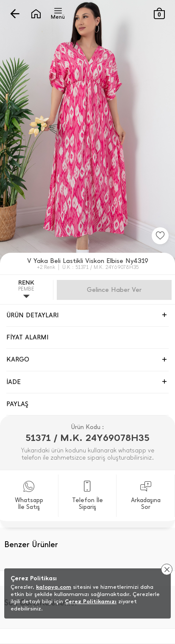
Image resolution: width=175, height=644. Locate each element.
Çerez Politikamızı (91, 601)
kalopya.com (54, 587)
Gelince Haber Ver (114, 290)
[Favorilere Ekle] (160, 236)
